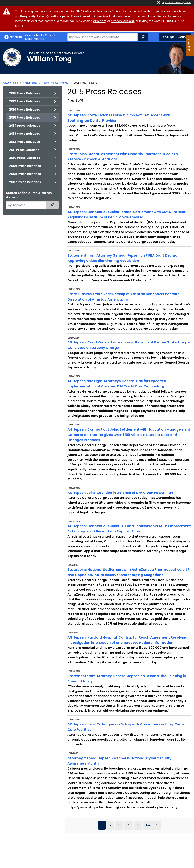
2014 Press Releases (25, 126)
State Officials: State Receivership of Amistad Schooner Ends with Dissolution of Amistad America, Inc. (124, 297)
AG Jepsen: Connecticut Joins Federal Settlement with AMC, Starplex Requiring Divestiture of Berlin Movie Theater (127, 215)
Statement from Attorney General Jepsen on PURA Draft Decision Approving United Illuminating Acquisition (124, 258)
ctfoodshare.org (122, 21)
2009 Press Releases (25, 166)
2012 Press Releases (25, 142)
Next (149, 825)
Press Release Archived (56, 83)
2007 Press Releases (25, 182)
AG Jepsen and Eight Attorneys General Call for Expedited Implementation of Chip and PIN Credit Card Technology (117, 384)
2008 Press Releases (25, 174)
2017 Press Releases (25, 101)
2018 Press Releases (25, 93)
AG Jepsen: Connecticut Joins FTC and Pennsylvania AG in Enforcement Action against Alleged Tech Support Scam (129, 529)
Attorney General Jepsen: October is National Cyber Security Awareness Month (119, 761)
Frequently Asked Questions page (45, 16)
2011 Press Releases (24, 150)
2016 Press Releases (25, 110)
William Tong (30, 83)
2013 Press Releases (25, 134)
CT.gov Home (11, 83)
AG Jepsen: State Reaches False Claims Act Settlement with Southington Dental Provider (119, 118)
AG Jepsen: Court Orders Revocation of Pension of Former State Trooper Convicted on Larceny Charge (129, 345)
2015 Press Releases (25, 117)
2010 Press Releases (25, 158)
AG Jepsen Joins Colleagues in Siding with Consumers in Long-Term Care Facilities (126, 727)
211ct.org (100, 21)
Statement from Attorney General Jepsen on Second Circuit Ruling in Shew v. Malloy (127, 679)
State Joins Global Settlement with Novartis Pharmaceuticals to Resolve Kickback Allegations (123, 157)
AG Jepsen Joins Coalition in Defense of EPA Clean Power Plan (120, 493)
